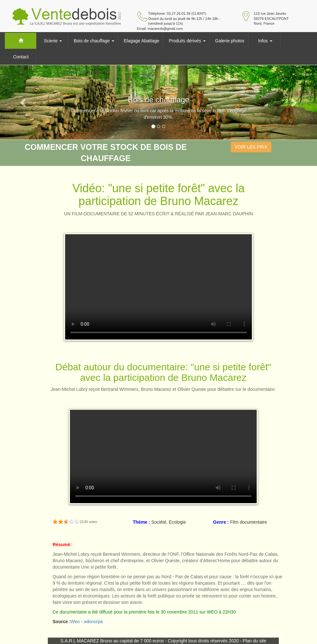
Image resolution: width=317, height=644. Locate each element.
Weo (75, 622)
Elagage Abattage (142, 41)
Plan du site (255, 641)
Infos (265, 41)
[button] (24, 102)
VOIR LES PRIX (251, 147)
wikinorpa (93, 622)
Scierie (53, 41)
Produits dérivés (187, 41)
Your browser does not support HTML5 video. (158, 287)
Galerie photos (230, 41)
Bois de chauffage (94, 41)
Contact (21, 57)
